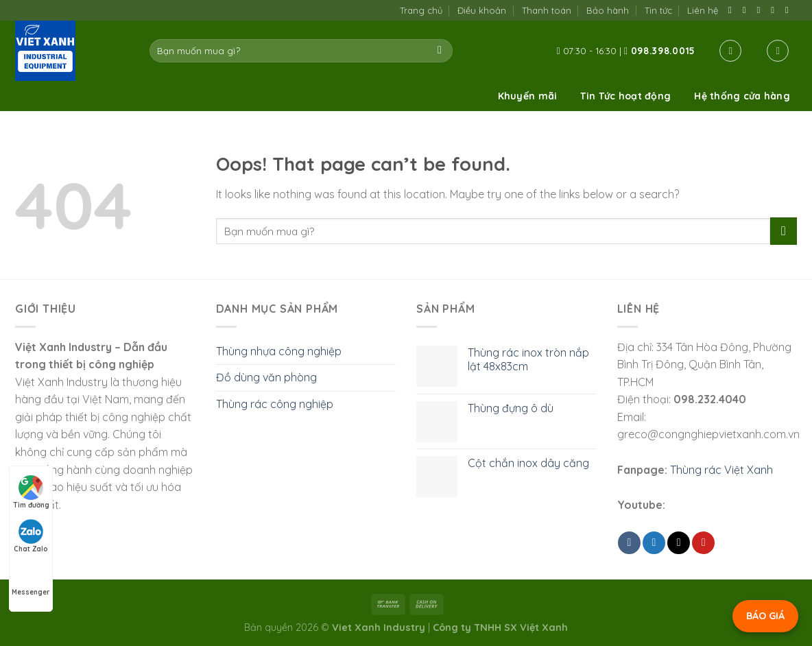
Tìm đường (31, 492)
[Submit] (440, 51)
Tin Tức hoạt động (625, 96)
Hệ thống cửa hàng (742, 96)
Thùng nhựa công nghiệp (279, 351)
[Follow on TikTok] (747, 10)
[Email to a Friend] (679, 543)
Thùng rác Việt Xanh (721, 470)
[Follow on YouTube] (790, 10)
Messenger (31, 579)
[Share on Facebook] (629, 543)
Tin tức (658, 10)
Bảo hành (608, 10)
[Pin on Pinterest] (703, 543)
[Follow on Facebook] (733, 10)
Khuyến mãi (528, 96)
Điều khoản (482, 10)
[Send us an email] (762, 10)
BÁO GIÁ (765, 616)
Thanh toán (547, 10)
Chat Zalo (31, 536)
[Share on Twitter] (654, 543)
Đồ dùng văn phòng (266, 377)
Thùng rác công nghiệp (275, 404)
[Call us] (775, 10)
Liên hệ (703, 10)
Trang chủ (421, 10)
